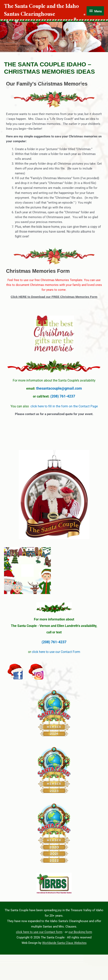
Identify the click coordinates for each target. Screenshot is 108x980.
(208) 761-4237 (63, 396)
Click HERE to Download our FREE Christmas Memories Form (54, 297)
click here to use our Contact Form (56, 652)
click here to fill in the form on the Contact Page (64, 406)
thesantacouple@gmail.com (59, 388)
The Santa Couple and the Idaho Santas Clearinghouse (41, 11)
